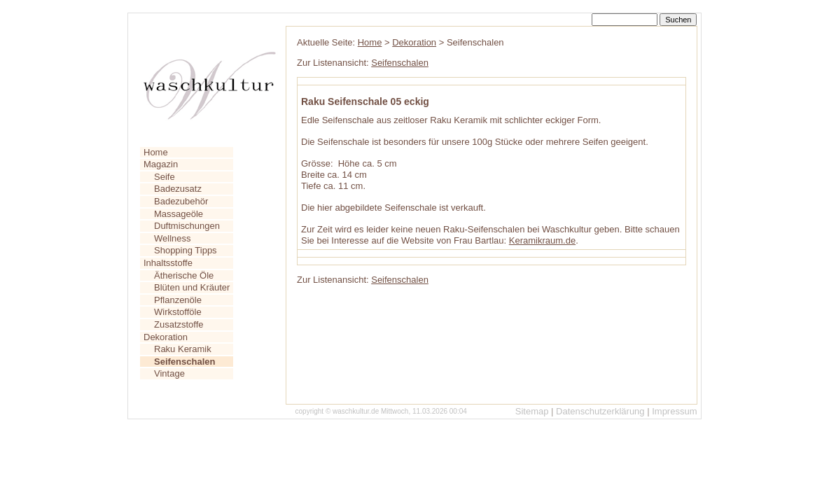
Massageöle (179, 214)
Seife (165, 177)
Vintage (169, 373)
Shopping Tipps (186, 250)
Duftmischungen (187, 226)
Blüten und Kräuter (192, 287)
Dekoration (166, 337)
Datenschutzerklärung (600, 411)
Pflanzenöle (178, 300)
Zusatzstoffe (179, 324)
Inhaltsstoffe (168, 263)
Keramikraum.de (542, 240)
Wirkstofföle (178, 312)
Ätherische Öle (184, 275)
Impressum (674, 411)
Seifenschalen (400, 63)
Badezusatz (178, 189)
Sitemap (532, 411)
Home (156, 152)
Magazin (161, 164)
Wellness (173, 238)
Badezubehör (181, 201)
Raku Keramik (183, 349)
